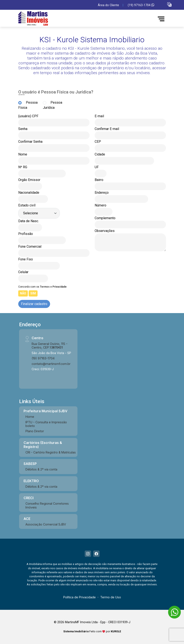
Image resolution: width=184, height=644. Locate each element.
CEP (98, 142)
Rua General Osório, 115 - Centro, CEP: (50, 346)
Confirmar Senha (30, 142)
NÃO (23, 293)
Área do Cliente (108, 5)
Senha (23, 129)
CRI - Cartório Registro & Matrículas (51, 452)
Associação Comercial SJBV (46, 524)
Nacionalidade (29, 193)
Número (100, 205)
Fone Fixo (26, 259)
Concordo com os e (42, 287)
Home (30, 417)
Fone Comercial (30, 246)
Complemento (105, 218)
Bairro (99, 180)
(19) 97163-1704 (141, 5)
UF (97, 167)
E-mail (99, 116)
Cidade (100, 154)
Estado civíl (27, 205)
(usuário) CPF (28, 116)
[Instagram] (88, 554)
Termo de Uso (111, 597)
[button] (169, 4)
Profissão (26, 234)
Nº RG (23, 167)
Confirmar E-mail (107, 129)
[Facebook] (96, 554)
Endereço (102, 193)
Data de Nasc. (29, 221)
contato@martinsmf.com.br (51, 364)
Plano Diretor (35, 431)
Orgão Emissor (29, 180)
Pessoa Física (28, 105)
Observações (105, 231)
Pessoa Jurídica (53, 105)
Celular (23, 272)
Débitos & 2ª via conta (41, 469)
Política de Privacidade (79, 597)
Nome (23, 154)
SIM (33, 293)
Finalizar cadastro (34, 304)
